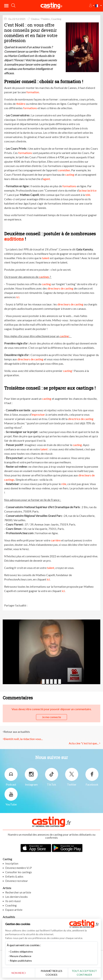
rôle (64, 484)
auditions (14, 239)
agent (46, 179)
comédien (64, 170)
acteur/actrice (88, 190)
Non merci (19, 973)
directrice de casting (81, 419)
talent (46, 258)
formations (30, 108)
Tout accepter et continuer (84, 973)
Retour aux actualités (17, 732)
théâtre (21, 104)
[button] (92, 6)
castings (44, 277)
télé (88, 195)
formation (33, 92)
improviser (38, 414)
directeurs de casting (60, 288)
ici (18, 297)
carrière (56, 540)
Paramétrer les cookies (51, 973)
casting (70, 174)
